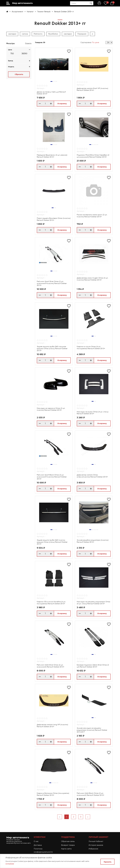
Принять (108, 862)
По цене (96, 42)
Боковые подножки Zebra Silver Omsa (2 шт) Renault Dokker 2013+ (93, 666)
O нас (36, 841)
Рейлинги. (38, 34)
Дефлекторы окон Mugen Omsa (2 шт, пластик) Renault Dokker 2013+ (92, 279)
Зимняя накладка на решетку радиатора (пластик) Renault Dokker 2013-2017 (92, 730)
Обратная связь (68, 841)
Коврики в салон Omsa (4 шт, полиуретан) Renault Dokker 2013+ (91, 347)
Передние (82, 34)
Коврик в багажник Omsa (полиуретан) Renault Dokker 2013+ (53, 794)
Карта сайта (66, 849)
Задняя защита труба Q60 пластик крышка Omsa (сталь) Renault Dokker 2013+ (52, 542)
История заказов (96, 845)
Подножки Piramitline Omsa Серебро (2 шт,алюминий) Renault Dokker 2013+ (93, 156)
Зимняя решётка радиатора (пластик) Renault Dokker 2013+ (93, 541)
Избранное (93, 849)
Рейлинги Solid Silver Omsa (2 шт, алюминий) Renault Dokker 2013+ (51, 666)
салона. (25, 34)
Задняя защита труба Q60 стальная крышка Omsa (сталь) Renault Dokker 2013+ (52, 348)
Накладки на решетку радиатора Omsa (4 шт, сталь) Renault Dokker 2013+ (93, 603)
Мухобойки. (53, 34)
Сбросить (19, 74)
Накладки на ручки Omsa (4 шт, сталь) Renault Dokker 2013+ (93, 413)
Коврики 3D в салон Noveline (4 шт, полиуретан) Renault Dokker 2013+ (51, 603)
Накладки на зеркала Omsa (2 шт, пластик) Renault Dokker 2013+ (51, 409)
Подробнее (10, 864)
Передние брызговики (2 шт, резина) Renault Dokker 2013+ (52, 156)
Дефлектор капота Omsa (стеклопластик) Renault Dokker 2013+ (92, 476)
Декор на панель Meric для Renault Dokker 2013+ (51, 93)
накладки (12, 34)
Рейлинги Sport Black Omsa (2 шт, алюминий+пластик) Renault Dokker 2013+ (52, 477)
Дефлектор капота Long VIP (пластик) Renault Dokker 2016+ (52, 725)
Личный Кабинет (96, 841)
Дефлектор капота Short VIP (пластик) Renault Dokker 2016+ (92, 89)
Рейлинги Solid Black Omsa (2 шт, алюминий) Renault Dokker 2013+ (90, 794)
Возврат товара (68, 845)
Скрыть (28, 43)
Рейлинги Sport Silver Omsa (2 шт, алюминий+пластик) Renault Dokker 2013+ (52, 283)
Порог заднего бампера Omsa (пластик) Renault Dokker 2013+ (54, 219)
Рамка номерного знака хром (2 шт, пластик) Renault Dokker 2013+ (92, 216)
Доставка (38, 845)
